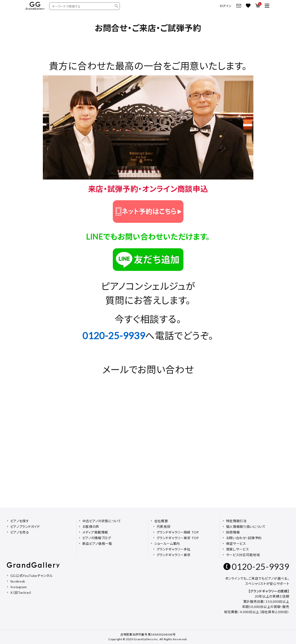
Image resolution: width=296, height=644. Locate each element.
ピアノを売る (20, 532)
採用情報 (233, 532)
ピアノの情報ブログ (97, 538)
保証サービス (236, 544)
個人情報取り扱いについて (246, 527)
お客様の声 (91, 527)
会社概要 (161, 521)
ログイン (226, 6)
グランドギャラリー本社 (174, 549)
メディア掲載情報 (95, 532)
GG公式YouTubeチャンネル (32, 576)
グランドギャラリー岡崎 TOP (178, 532)
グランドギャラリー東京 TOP (178, 538)
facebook (18, 581)
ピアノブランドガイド (25, 527)
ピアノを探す (20, 521)
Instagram (19, 587)
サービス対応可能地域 (243, 555)
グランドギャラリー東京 (174, 555)
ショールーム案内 (167, 544)
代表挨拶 (164, 527)
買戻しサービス (238, 549)
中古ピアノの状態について (102, 521)
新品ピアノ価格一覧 (97, 544)
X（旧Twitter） (21, 593)
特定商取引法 (236, 521)
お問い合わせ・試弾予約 (244, 538)
